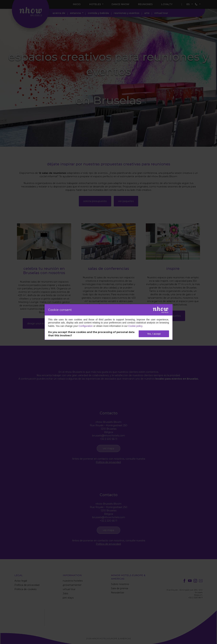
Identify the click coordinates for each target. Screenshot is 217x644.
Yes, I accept (154, 334)
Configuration (86, 326)
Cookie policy (135, 326)
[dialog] (109, 322)
